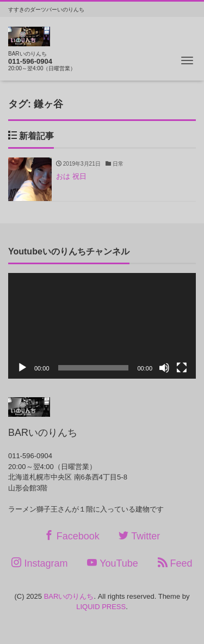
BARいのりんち (69, 596)
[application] (102, 326)
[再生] (22, 368)
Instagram (39, 563)
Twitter (139, 536)
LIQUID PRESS (101, 607)
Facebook (72, 536)
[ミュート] (164, 368)
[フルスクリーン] (182, 368)
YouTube (113, 563)
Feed (175, 563)
